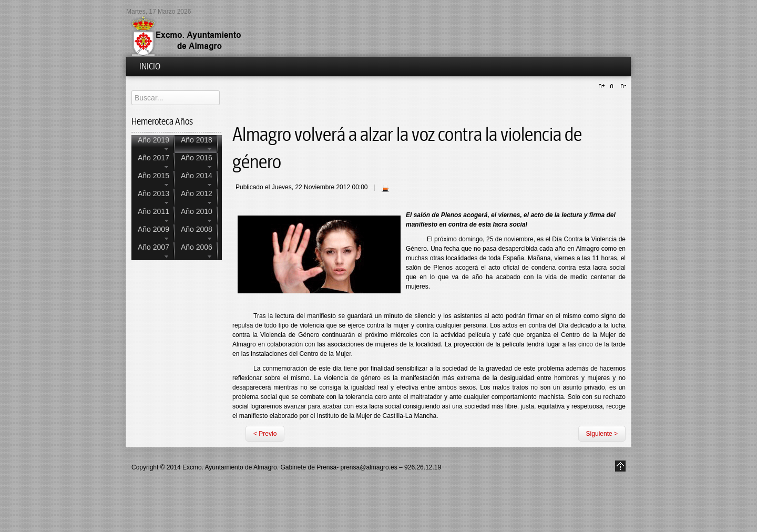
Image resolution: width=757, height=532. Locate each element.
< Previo (265, 434)
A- (622, 86)
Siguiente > (602, 434)
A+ (603, 86)
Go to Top (620, 466)
